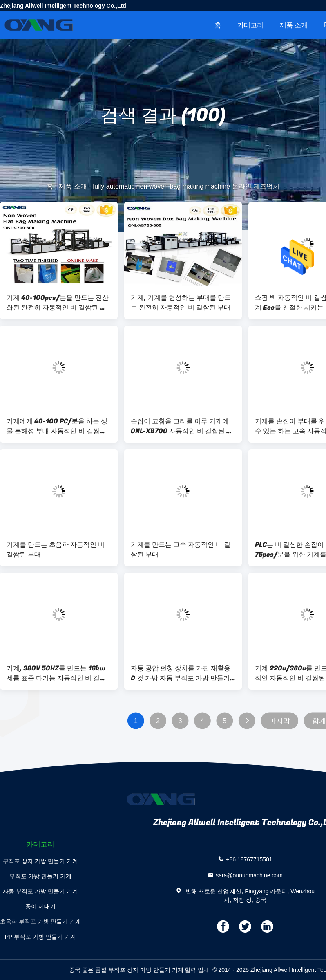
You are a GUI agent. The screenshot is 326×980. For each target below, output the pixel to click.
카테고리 (250, 25)
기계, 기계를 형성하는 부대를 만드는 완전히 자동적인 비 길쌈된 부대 (181, 303)
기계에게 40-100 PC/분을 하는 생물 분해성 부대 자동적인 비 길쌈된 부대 (57, 426)
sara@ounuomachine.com (249, 875)
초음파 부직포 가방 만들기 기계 (40, 922)
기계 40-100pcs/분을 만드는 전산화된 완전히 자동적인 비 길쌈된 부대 (58, 303)
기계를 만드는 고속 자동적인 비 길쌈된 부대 (181, 550)
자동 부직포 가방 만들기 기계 (40, 891)
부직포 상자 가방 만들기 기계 (40, 861)
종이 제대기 (40, 906)
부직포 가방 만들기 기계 (40, 876)
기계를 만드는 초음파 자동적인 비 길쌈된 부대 (56, 550)
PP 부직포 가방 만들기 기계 (40, 937)
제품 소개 (294, 25)
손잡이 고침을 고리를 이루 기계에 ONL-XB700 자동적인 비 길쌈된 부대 (182, 426)
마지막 (280, 721)
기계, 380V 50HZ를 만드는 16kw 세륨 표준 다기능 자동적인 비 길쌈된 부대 (56, 673)
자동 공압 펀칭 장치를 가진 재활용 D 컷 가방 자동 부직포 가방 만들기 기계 (181, 673)
